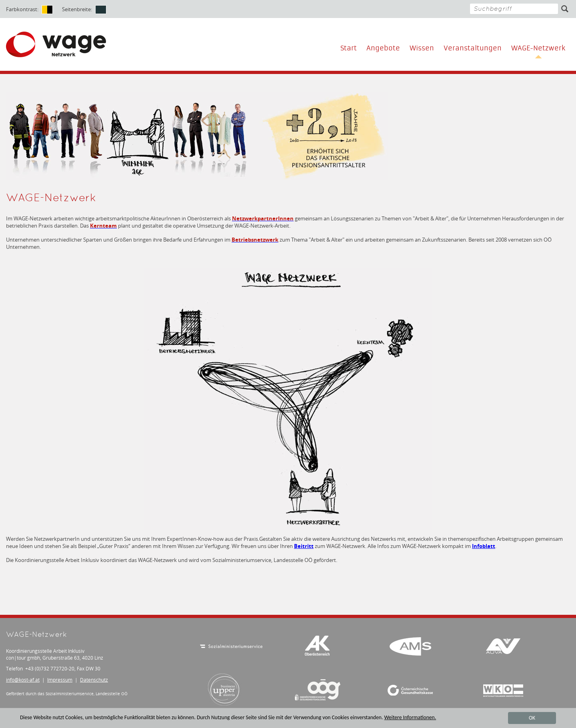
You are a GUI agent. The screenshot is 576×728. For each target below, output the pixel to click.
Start (349, 48)
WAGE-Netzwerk (538, 48)
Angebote (383, 48)
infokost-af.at (23, 680)
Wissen (422, 48)
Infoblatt (484, 546)
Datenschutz (94, 680)
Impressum (60, 680)
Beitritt (304, 546)
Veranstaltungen (473, 48)
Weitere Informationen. (410, 718)
